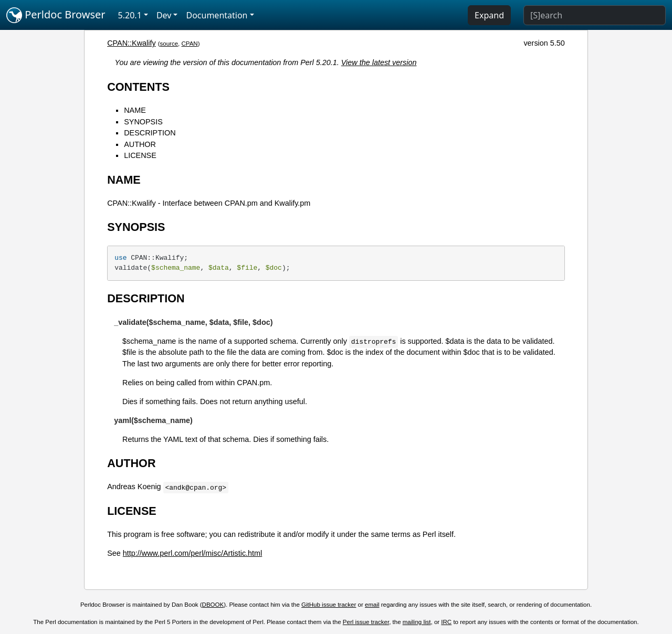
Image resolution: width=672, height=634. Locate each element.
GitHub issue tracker (329, 605)
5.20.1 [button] (130, 15)
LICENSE (140, 155)
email (372, 605)
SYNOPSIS (143, 122)
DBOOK (213, 605)
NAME (135, 110)
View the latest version (379, 62)
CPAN (190, 44)
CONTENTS (138, 87)
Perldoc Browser (56, 15)
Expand (489, 15)
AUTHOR (140, 144)
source (169, 44)
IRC (446, 622)
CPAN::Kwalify (132, 43)
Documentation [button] (217, 15)
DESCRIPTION (150, 133)
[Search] (595, 15)
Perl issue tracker (366, 622)
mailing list (417, 622)
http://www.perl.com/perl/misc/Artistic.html (192, 553)
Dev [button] (164, 15)
